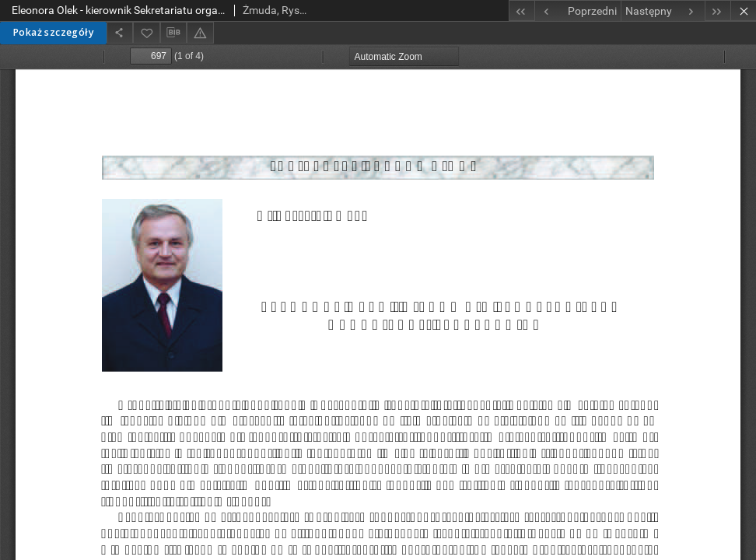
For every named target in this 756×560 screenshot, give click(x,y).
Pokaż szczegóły (53, 32)
